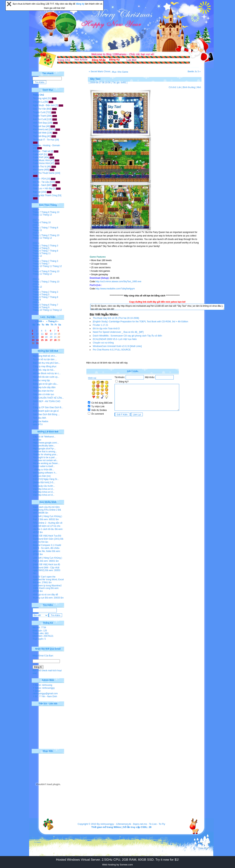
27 (51, 340)
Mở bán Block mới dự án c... (47, 373)
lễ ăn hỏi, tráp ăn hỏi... (44, 370)
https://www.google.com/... (46, 443)
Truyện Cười (39, 112)
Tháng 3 (54, 246)
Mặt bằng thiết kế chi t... (45, 356)
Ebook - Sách (40, 185)
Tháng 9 (37, 253)
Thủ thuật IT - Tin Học (44, 140)
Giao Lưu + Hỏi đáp (43, 188)
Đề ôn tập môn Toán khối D (106, 329)
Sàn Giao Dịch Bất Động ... (46, 414)
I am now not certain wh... (46, 460)
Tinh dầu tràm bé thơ (43, 391)
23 (33, 340)
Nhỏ (199, 87)
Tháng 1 (37, 228)
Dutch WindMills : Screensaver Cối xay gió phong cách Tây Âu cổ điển (127, 336)
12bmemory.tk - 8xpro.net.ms (131, 824)
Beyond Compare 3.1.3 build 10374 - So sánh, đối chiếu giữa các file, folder (47, 548)
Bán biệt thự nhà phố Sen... (47, 363)
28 (55, 340)
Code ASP (38, 154)
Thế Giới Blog (40, 136)
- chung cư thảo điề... (43, 470)
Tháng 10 (55, 212)
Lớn (179, 87)
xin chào (37, 440)
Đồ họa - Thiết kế (42, 151)
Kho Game (38, 170)
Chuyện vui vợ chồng (103, 343)
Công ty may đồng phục (45, 366)
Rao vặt (37, 192)
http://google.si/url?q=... (44, 449)
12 (46, 334)
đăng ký (81, 4)
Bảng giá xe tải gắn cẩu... (46, 384)
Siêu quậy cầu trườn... (44, 486)
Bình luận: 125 (40, 631)
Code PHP (38, 157)
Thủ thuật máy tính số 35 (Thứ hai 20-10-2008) (116, 318)
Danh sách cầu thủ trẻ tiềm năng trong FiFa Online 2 (46, 508)
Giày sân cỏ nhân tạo (43, 394)
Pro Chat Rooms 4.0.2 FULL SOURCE (112, 350)
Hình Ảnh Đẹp (40, 123)
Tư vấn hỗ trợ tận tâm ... (45, 359)
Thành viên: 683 (41, 633)
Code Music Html (41, 160)
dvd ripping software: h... (45, 473)
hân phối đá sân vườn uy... (46, 377)
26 (46, 340)
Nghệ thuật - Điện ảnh (44, 105)
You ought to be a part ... (45, 457)
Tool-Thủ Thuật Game (44, 173)
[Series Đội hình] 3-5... (44, 482)
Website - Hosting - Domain (47, 145)
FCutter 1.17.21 (100, 325)
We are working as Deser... (46, 463)
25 (42, 340)
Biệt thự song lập (41, 380)
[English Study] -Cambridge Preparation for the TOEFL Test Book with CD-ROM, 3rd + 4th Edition (140, 322)
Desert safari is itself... (44, 466)
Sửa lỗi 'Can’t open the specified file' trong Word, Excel (48, 578)
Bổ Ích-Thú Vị (40, 167)
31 (37, 343)
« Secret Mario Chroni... (100, 72)
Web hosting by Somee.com (117, 865)
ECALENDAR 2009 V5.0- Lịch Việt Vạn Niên (115, 339)
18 (42, 337)
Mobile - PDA (39, 179)
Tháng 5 (45, 248)
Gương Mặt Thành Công (45, 195)
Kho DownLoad (41, 129)
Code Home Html (41, 163)
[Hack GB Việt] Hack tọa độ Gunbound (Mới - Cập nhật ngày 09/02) (47, 567)
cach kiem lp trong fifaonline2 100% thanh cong (47, 587)
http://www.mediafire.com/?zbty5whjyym (115, 289)
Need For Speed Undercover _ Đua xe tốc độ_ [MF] (118, 332)
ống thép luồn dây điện (44, 387)
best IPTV (38, 425)
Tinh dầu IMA (40, 418)
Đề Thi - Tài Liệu (41, 182)
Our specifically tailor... (44, 446)
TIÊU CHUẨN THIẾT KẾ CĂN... (48, 398)
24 (37, 340)
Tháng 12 (47, 215)
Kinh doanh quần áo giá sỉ (46, 411)
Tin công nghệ (40, 98)
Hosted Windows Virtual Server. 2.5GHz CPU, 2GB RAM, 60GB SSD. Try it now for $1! (117, 860)
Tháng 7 (37, 212)
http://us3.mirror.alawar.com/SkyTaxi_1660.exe (118, 281)
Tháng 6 (37, 251)
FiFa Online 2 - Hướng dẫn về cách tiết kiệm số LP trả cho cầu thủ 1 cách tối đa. (48, 526)
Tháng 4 (37, 222)
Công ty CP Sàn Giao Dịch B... (48, 407)
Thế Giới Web (40, 133)
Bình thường (189, 87)
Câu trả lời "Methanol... (44, 437)
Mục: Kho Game (120, 72)
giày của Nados (41, 421)
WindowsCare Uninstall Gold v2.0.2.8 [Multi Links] (117, 346)
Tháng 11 (37, 215)
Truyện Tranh (40, 116)
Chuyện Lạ (38, 102)
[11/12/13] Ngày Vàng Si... (46, 479)
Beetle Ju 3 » (194, 72)
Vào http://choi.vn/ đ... (44, 489)
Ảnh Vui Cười (40, 119)
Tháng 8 (45, 212)
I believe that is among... (45, 452)
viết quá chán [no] (42, 476)
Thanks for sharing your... (45, 455)
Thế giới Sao (39, 126)
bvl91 (123, 83)
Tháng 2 (45, 235)
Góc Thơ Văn (40, 109)
